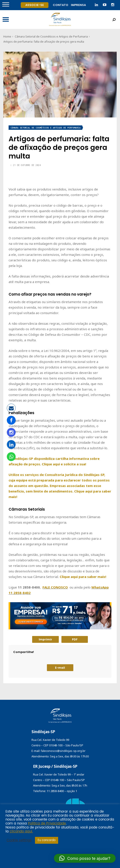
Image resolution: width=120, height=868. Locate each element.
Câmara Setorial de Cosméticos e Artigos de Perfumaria (51, 36)
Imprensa (78, 5)
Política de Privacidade (47, 824)
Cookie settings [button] (19, 840)
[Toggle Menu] (6, 4)
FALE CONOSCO (55, 587)
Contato (61, 5)
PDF (75, 639)
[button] (85, 858)
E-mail (60, 668)
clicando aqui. (21, 832)
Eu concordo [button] (47, 840)
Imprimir (45, 639)
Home (7, 36)
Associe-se (35, 5)
